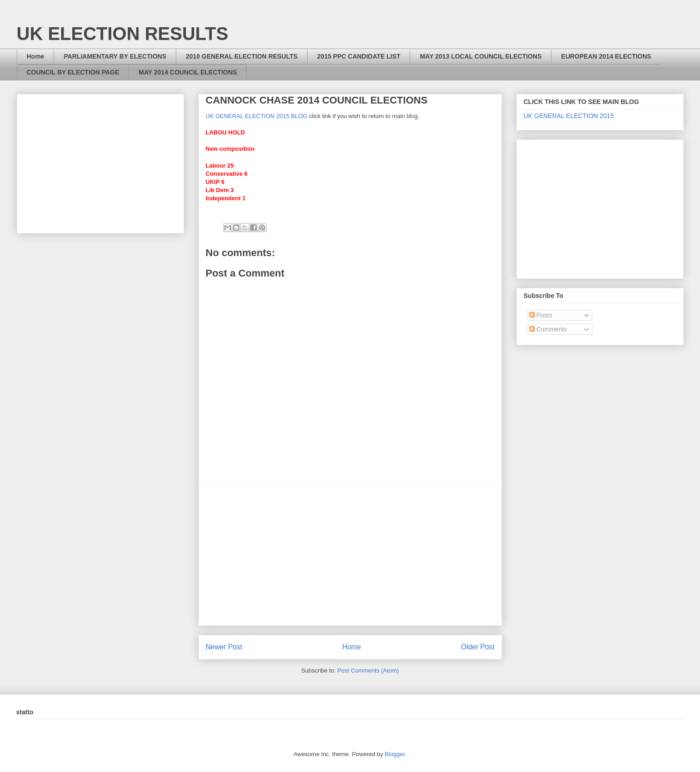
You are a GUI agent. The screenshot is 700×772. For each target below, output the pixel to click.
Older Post (478, 647)
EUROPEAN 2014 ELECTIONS (606, 56)
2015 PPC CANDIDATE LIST (359, 56)
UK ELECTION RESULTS (123, 34)
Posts (541, 315)
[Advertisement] (350, 555)
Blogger (395, 754)
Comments (548, 329)
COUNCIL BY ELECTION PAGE (73, 72)
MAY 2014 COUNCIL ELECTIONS (188, 72)
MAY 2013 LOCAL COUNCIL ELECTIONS (481, 56)
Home (36, 56)
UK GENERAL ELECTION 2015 (569, 116)
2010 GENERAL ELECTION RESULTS (242, 56)
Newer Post (224, 647)
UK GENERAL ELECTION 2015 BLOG (257, 116)
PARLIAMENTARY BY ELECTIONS (115, 56)
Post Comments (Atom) (368, 671)
